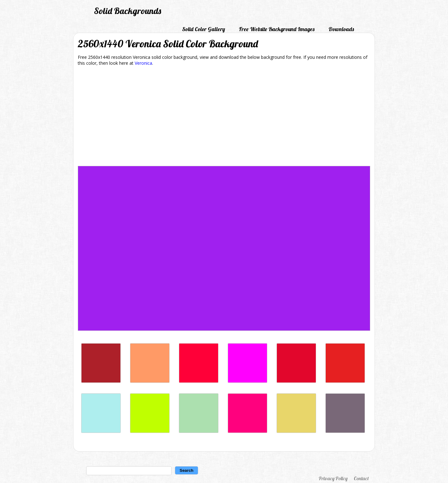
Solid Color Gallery (203, 29)
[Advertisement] (224, 117)
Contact (361, 478)
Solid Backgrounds (128, 11)
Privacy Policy (333, 478)
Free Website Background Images (277, 29)
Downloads (341, 29)
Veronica (143, 63)
